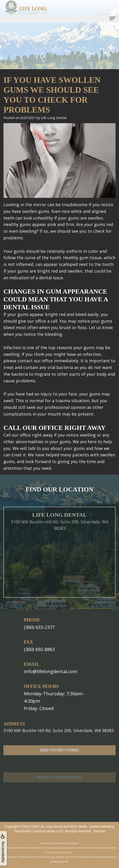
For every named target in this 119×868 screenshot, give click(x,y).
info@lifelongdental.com (51, 671)
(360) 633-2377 (39, 627)
